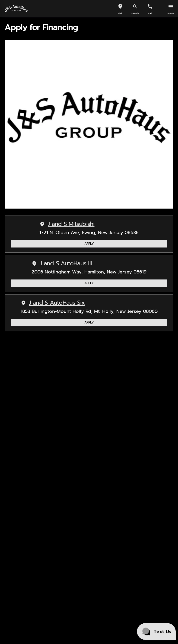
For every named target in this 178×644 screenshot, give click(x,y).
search (135, 13)
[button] (120, 8)
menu (171, 13)
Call (150, 13)
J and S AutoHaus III (62, 264)
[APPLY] (89, 244)
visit (120, 13)
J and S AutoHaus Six (53, 303)
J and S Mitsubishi (67, 224)
